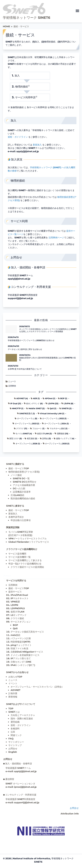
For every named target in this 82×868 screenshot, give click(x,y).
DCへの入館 (19, 488)
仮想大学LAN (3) (43, 434)
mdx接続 (15, 635)
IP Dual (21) (15, 403)
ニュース (11, 381)
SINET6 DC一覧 (21, 478)
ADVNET (16, 690)
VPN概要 (15, 602)
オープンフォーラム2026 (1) (26, 444)
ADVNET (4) (21, 398)
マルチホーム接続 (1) (57, 428)
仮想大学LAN (17, 612)
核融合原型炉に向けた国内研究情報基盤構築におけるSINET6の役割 (48, 359)
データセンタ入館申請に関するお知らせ (25, 349)
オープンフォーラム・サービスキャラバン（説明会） (37, 687)
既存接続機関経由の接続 (23, 498)
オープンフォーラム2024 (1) (55, 424)
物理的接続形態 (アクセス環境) (24, 472)
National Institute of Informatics (31, 858)
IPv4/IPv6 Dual (19, 595)
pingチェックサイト (21, 645)
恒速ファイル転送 (20, 648)
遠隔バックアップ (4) (64, 438)
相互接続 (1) (31, 438)
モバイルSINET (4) (23, 434)
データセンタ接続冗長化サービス (27, 632)
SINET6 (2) (65, 408)
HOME (6, 26)
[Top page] (41, 831)
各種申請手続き (16, 517)
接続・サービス (21, 26)
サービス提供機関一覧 (20, 557)
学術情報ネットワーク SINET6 (26, 18)
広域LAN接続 (17, 495)
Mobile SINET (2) (35, 408)
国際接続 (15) (61, 434)
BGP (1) (63, 398)
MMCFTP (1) (17, 408)
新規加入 (37, 145)
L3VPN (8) (67, 403)
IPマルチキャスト (20, 598)
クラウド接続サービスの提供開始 (27, 567)
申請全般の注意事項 (21, 520)
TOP (11, 709)
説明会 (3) (45, 438)
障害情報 (13, 697)
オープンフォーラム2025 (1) (56, 444)
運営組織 (15, 722)
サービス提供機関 (17, 554)
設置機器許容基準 (22, 492)
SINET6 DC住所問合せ (25, 482)
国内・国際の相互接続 (22, 719)
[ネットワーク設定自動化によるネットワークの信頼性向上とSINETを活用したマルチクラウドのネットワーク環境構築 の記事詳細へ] (11, 329)
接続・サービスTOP (19, 468)
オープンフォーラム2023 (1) (26, 424)
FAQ (11, 739)
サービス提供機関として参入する (25, 560)
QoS (15, 628)
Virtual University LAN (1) (51, 413)
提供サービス (15, 592)
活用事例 (11, 386)
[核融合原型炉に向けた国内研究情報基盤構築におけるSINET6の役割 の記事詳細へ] (11, 358)
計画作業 (13, 693)
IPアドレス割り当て (21, 658)
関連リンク (16, 735)
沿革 (13, 732)
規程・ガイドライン (18, 137)
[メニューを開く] (77, 11)
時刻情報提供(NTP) (20, 642)
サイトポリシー (16, 742)
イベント (13, 683)
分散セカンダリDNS (21, 662)
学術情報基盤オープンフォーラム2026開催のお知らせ (31, 340)
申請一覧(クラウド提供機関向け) (25, 564)
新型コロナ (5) (14, 438)
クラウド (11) (21, 428)
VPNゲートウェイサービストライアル (28, 539)
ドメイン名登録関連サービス (25, 655)
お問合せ (13, 749)
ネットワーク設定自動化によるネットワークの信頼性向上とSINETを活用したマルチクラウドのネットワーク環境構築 (48, 330)
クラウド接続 (17, 618)
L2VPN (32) (52, 403)
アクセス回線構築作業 (24, 485)
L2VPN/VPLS (18, 608)
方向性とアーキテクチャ (23, 715)
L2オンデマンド (19, 615)
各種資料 (15, 729)
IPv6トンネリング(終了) (23, 665)
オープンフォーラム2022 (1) (53, 418)
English (13, 752)
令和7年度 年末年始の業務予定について (25, 369)
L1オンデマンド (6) (33, 403)
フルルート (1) (37, 428)
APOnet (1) (49, 398)
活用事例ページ (56, 238)
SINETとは (14, 712)
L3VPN (14, 605)
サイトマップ (15, 745)
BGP (15, 625)
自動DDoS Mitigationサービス (27, 652)
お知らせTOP (15, 677)
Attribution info (70, 814)
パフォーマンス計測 (21, 638)
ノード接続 (16, 475)
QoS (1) (52, 408)
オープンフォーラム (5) (26, 418)
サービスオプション (21, 622)
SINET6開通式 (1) (26, 413)
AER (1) (35, 398)
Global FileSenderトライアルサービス (29, 542)
